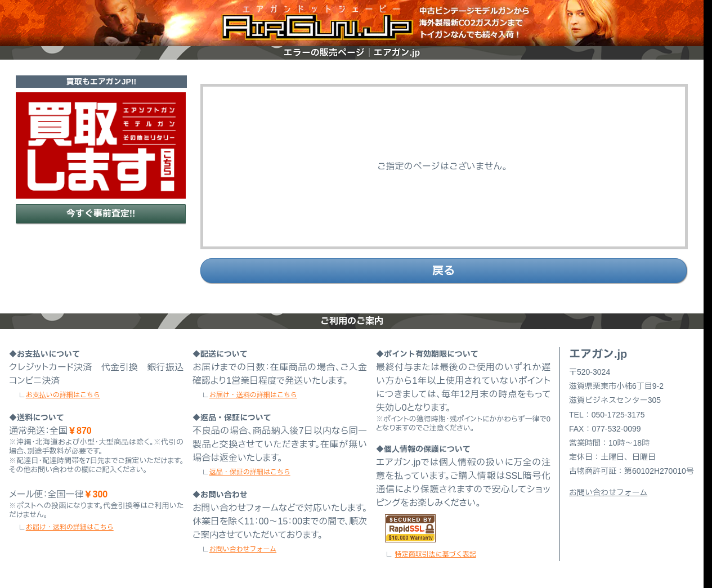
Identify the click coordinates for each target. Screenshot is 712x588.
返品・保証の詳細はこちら (250, 472)
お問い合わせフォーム (243, 549)
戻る (444, 271)
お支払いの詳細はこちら (63, 395)
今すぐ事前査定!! (101, 214)
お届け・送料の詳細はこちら (70, 527)
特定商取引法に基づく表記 (436, 554)
